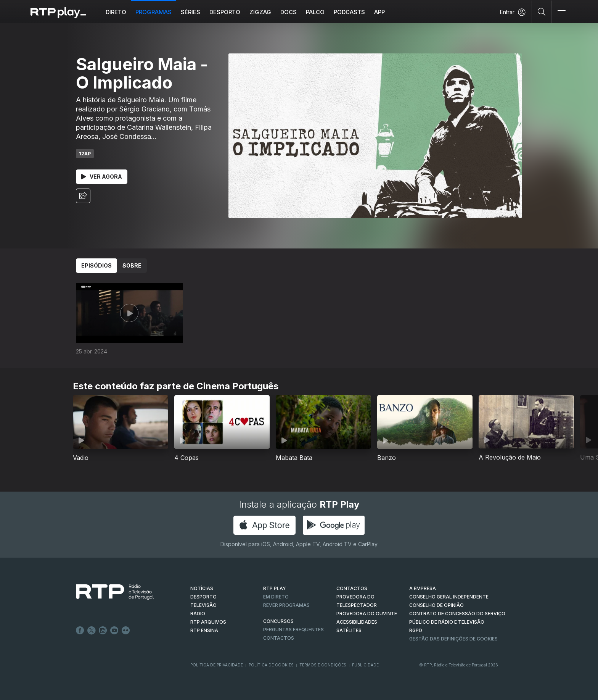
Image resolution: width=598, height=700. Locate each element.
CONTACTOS (352, 588)
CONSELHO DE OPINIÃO (436, 605)
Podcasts (349, 12)
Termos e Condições (323, 665)
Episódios (96, 265)
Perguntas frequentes (293, 630)
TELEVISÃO (203, 605)
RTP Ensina (204, 630)
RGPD (416, 630)
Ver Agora (102, 177)
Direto (116, 12)
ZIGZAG (260, 12)
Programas (154, 12)
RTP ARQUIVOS (208, 622)
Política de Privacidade (217, 665)
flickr (126, 631)
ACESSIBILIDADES (357, 622)
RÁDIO (198, 614)
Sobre (132, 265)
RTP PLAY (275, 588)
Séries (190, 12)
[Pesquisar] (542, 11)
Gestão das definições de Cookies (453, 639)
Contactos (279, 638)
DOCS (289, 12)
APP (379, 12)
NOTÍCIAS (202, 588)
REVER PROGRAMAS (286, 605)
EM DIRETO (276, 597)
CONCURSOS (278, 621)
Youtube (114, 631)
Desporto (225, 12)
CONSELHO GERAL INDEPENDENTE (449, 597)
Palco (315, 12)
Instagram (103, 631)
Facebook (80, 631)
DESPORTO (203, 597)
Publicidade (365, 665)
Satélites (349, 630)
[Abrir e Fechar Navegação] (561, 12)
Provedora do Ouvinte (367, 614)
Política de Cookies (271, 665)
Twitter (92, 631)
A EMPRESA (423, 588)
